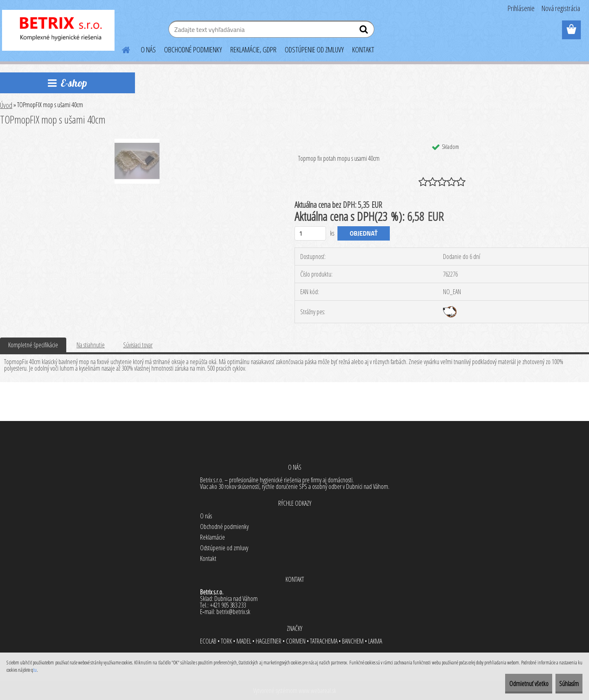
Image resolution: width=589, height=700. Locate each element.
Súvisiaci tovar (138, 345)
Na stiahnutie (91, 345)
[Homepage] (121, 49)
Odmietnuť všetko (509, 684)
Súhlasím (562, 684)
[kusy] (310, 233)
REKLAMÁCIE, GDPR (253, 50)
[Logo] (58, 30)
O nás (206, 516)
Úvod (6, 105)
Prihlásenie (521, 8)
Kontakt (208, 558)
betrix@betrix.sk (233, 612)
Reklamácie (212, 537)
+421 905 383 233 (228, 605)
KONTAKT (363, 50)
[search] (365, 31)
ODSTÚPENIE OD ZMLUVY (314, 50)
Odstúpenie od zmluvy (224, 548)
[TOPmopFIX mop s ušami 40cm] (137, 142)
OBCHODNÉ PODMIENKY (193, 50)
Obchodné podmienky (224, 527)
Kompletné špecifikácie (33, 345)
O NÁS (148, 50)
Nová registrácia (561, 8)
